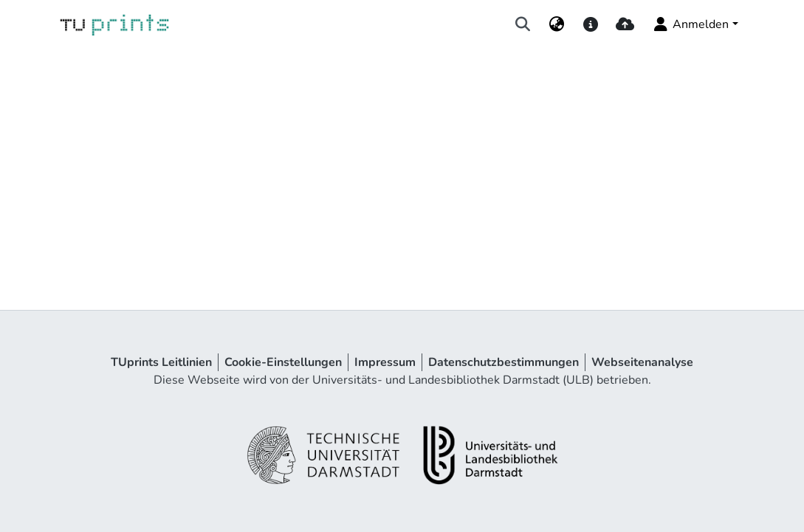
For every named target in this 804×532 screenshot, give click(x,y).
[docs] (591, 24)
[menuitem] (556, 24)
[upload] (625, 24)
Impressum (385, 362)
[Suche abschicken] (522, 24)
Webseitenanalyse (642, 362)
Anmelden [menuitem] (690, 24)
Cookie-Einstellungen (283, 362)
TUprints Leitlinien (161, 362)
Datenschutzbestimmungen (504, 362)
